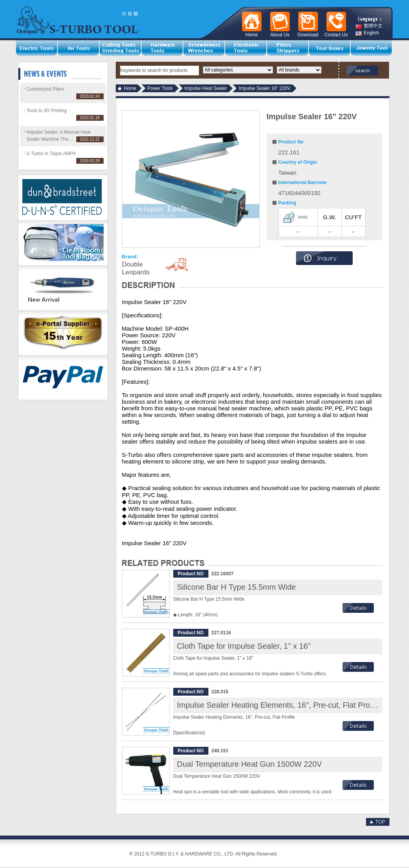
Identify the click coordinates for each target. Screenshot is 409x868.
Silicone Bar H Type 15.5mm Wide (237, 587)
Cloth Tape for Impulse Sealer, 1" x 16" (244, 646)
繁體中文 (369, 26)
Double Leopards (136, 268)
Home (130, 88)
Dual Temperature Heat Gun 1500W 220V (250, 764)
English (367, 33)
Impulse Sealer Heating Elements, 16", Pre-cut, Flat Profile (279, 705)
